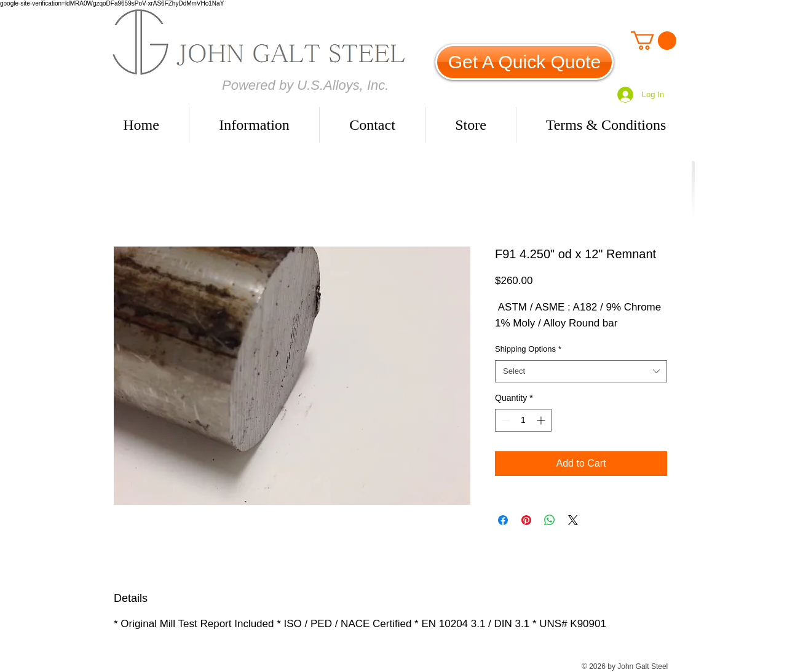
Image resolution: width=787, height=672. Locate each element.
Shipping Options (528, 349)
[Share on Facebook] (503, 520)
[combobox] (581, 371)
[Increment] (542, 420)
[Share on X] (573, 520)
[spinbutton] (523, 420)
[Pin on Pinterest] (526, 520)
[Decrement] (504, 420)
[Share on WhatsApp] (550, 520)
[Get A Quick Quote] (524, 62)
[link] (654, 41)
